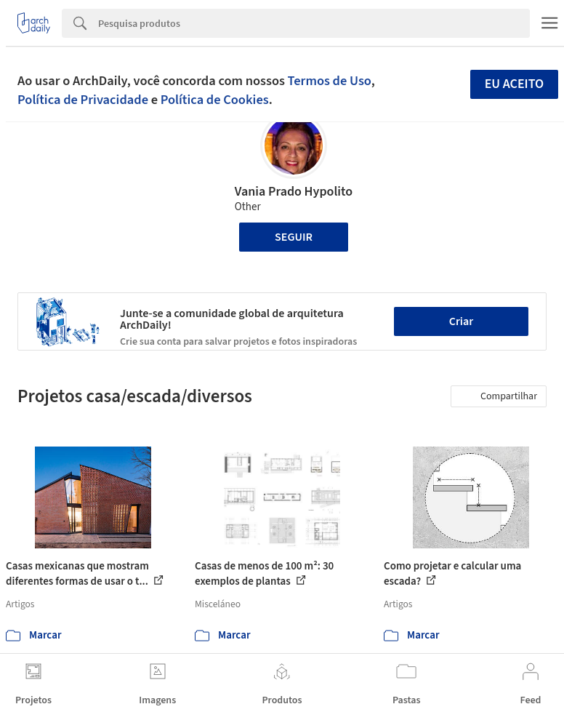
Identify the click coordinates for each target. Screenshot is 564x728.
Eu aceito (515, 84)
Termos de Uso (330, 81)
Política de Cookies (215, 100)
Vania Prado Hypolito (294, 192)
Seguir (294, 237)
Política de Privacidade (83, 100)
